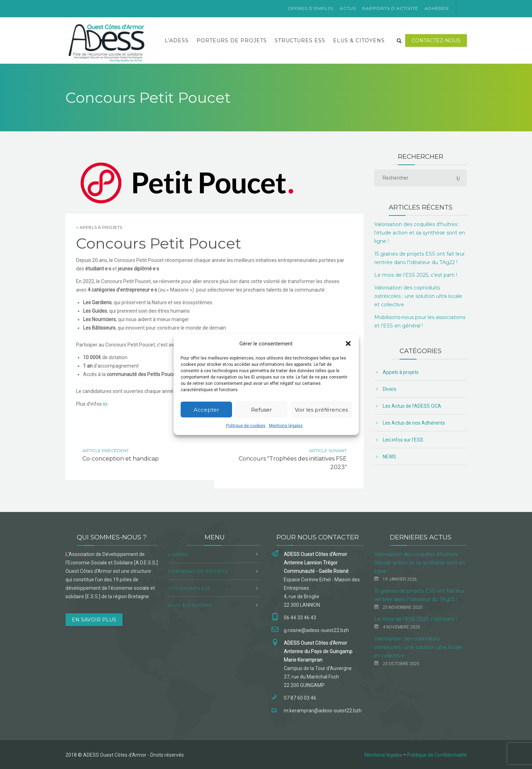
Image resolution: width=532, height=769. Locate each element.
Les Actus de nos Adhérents (414, 423)
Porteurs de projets (232, 40)
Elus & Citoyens (359, 40)
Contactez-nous (436, 40)
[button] (348, 344)
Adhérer (437, 8)
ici (105, 404)
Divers (390, 389)
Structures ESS (300, 40)
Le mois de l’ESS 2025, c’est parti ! (416, 275)
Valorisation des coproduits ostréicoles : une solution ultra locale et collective (418, 296)
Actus (348, 8)
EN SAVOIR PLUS (94, 620)
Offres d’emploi (311, 8)
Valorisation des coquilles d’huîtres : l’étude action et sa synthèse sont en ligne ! (420, 233)
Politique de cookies (246, 426)
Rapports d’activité (390, 8)
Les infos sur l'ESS (403, 440)
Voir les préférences (321, 409)
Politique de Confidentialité (437, 755)
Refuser (261, 409)
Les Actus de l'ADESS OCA (412, 406)
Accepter (206, 409)
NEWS (389, 457)
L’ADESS (177, 40)
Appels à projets (101, 227)
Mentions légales (286, 426)
